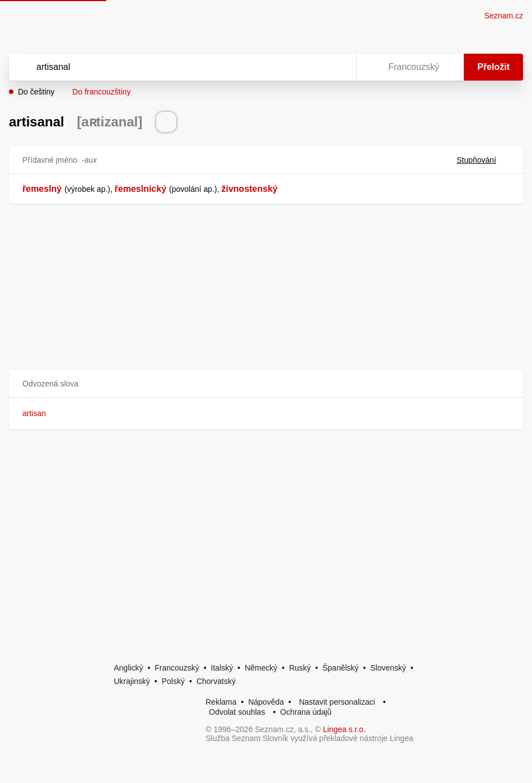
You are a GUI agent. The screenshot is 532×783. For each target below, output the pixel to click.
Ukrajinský (132, 681)
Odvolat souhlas (237, 712)
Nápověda (266, 702)
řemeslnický (141, 189)
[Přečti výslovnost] (166, 122)
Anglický (129, 668)
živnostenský (249, 189)
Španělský (340, 668)
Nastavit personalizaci (337, 702)
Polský (173, 681)
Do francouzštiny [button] (101, 92)
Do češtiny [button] (36, 92)
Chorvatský (216, 681)
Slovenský (388, 668)
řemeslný (42, 189)
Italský (222, 668)
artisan (34, 413)
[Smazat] (313, 67)
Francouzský (177, 668)
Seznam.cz (504, 16)
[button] (266, 384)
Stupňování (483, 160)
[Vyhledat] (168, 67)
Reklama (221, 702)
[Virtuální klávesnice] (337, 67)
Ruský (300, 668)
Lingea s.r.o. (344, 729)
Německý (261, 668)
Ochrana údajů (306, 712)
